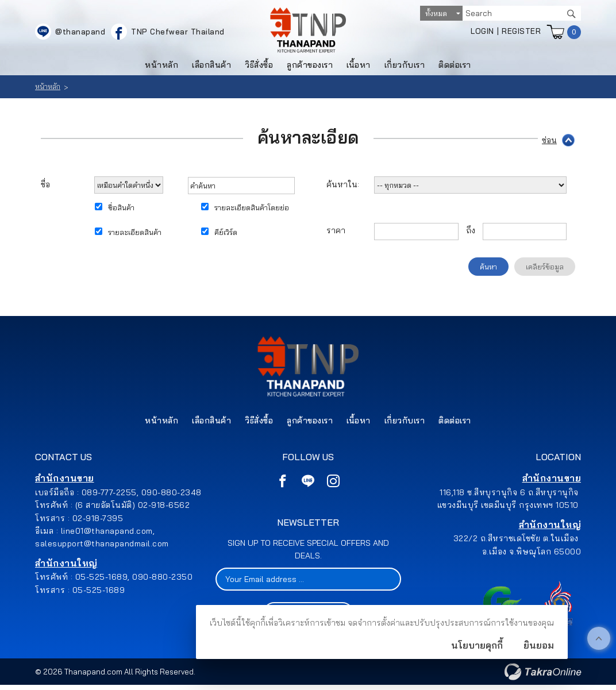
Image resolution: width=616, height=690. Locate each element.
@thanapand (80, 33)
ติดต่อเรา (455, 67)
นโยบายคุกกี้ (477, 645)
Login (482, 33)
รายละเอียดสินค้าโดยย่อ (252, 210)
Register (521, 33)
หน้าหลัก (161, 67)
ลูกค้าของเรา (310, 67)
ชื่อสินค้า (121, 210)
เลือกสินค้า (211, 67)
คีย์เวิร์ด (226, 234)
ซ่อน (549, 142)
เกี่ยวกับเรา (405, 67)
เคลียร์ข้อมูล (545, 269)
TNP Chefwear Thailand (178, 33)
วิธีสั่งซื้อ (259, 67)
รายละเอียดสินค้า (135, 234)
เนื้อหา (359, 67)
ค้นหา (488, 269)
